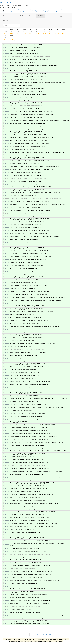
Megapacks (61, 16)
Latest (5, 16)
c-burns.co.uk (26, 12)
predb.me (38, 10)
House (31, 16)
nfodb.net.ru (63, 10)
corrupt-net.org (29, 10)
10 (50, 634)
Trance (14, 16)
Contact (6, 21)
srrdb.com (19, 10)
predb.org (46, 10)
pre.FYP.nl (46, 12)
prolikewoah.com (14, 12)
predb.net (11, 10)
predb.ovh (37, 12)
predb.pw (54, 10)
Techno (22, 16)
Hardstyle (41, 16)
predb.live (55, 12)
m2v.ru (4, 12)
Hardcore (51, 16)
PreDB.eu (6, 2)
